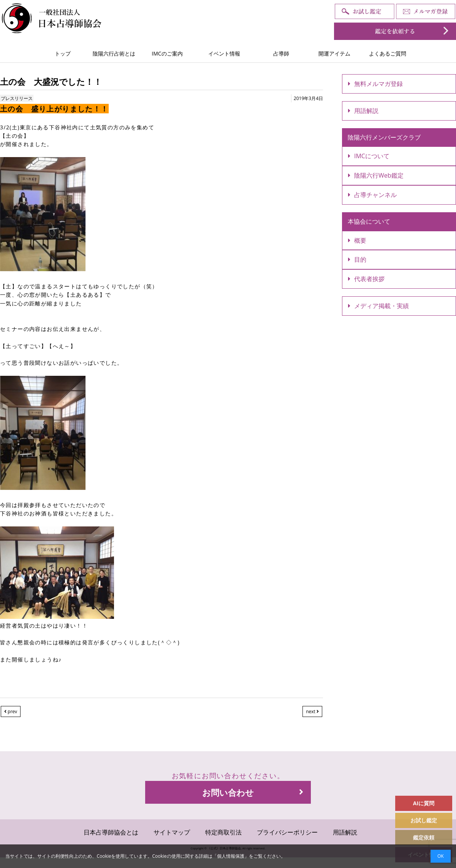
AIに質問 (424, 803)
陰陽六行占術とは (114, 53)
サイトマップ (172, 832)
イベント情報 (224, 53)
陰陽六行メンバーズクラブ (384, 137)
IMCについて (369, 156)
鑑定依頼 (424, 837)
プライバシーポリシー (287, 832)
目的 (357, 259)
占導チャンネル (372, 195)
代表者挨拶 (366, 279)
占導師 (281, 53)
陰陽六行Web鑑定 (376, 175)
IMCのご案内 (167, 53)
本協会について (369, 221)
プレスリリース (17, 98)
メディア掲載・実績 (378, 306)
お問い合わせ (253, 792)
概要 (357, 240)
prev (11, 711)
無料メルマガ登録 (375, 84)
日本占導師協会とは (111, 832)
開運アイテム (334, 53)
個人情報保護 (231, 856)
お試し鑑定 (424, 820)
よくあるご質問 (388, 53)
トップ (63, 53)
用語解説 (363, 111)
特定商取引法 (223, 832)
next (312, 711)
